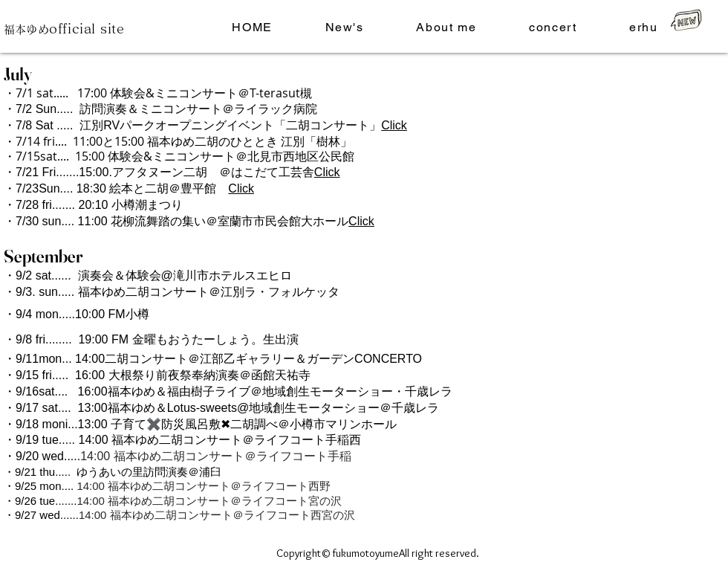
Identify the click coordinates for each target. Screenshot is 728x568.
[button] (446, 28)
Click (394, 125)
